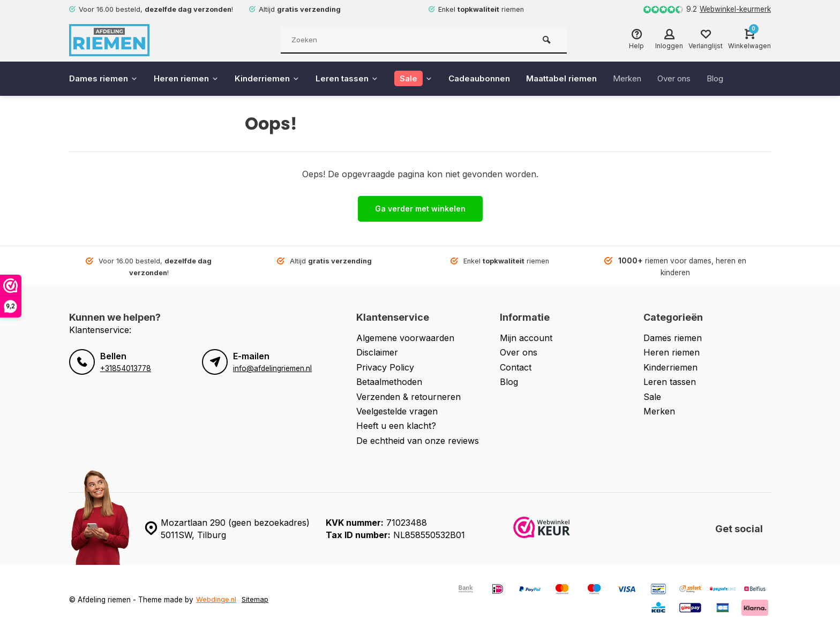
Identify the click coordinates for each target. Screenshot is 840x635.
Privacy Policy (385, 367)
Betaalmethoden (389, 382)
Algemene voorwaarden (405, 338)
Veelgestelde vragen (397, 411)
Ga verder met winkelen (420, 209)
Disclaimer (377, 352)
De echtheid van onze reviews (418, 441)
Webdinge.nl (217, 600)
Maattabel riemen (580, 79)
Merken (649, 79)
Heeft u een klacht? (396, 426)
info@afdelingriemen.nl (272, 368)
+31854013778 (125, 368)
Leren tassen (357, 79)
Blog (744, 79)
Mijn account (526, 338)
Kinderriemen (274, 79)
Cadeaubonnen (494, 79)
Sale (652, 397)
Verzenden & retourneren (408, 397)
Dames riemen (105, 79)
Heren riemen (190, 79)
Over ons (700, 79)
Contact (516, 367)
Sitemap (256, 600)
